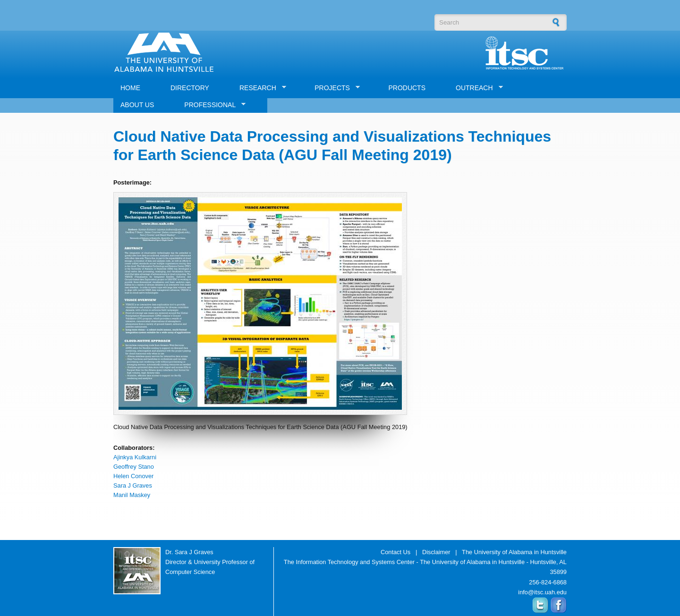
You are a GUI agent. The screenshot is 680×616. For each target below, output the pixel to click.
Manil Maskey (132, 495)
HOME (130, 88)
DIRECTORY (190, 88)
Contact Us (395, 552)
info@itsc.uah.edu (542, 592)
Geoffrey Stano (134, 467)
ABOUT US (137, 105)
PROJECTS (334, 88)
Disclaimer (436, 552)
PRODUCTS (407, 88)
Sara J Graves (133, 485)
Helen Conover (133, 476)
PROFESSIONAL (211, 105)
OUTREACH (476, 88)
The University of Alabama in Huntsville (514, 552)
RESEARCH (259, 88)
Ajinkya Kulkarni (135, 457)
